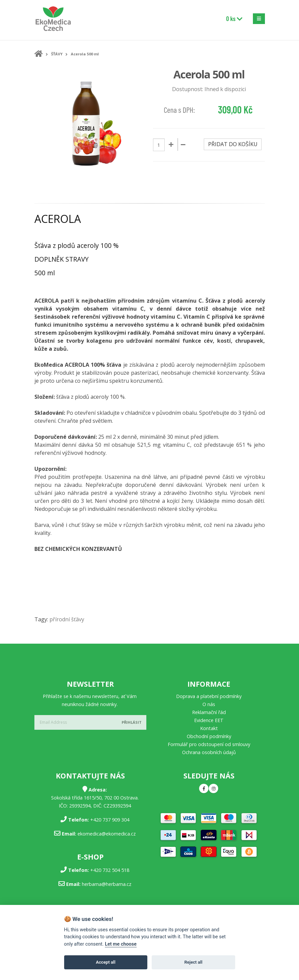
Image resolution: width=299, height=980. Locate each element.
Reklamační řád (209, 712)
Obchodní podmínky (209, 736)
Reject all (193, 962)
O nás (209, 704)
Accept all (106, 962)
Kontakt (209, 728)
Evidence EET (209, 720)
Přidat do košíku (233, 144)
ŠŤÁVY (57, 54)
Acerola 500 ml (85, 54)
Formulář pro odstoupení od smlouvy (209, 744)
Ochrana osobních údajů (209, 752)
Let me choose (121, 944)
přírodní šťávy (67, 619)
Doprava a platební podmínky (209, 696)
